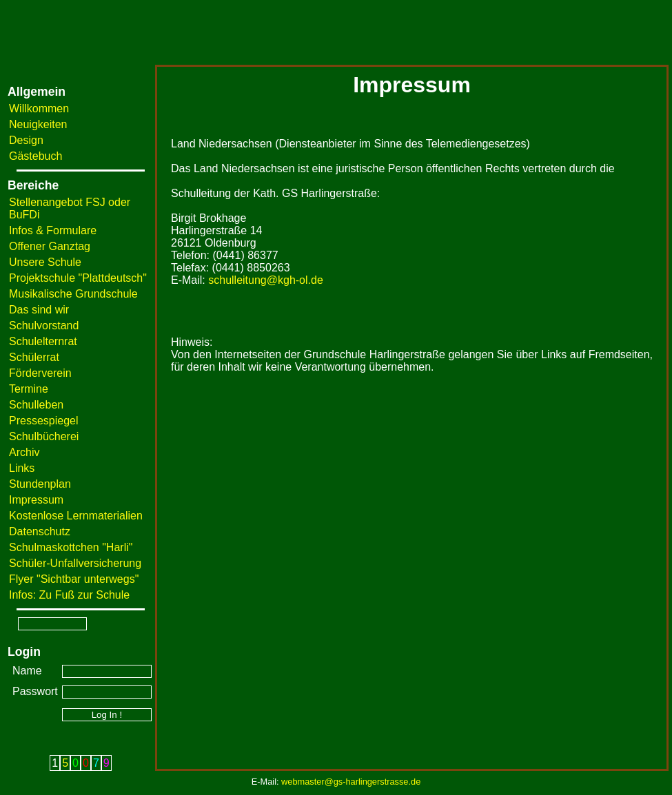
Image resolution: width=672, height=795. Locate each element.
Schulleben (36, 405)
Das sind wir (39, 310)
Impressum (36, 500)
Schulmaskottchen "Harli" (71, 547)
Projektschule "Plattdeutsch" (78, 278)
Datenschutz (40, 531)
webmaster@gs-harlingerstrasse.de (351, 782)
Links (22, 468)
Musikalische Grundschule (73, 294)
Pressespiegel (44, 421)
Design (26, 140)
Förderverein (40, 373)
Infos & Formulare (53, 230)
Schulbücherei (44, 436)
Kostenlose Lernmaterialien (76, 516)
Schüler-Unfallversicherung (75, 563)
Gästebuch (35, 156)
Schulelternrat (43, 341)
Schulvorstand (44, 326)
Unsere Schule (45, 262)
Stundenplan (40, 484)
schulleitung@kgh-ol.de (266, 280)
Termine (29, 389)
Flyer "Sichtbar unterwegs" (74, 579)
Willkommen (39, 109)
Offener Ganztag (50, 246)
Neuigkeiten (38, 124)
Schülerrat (34, 357)
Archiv (24, 452)
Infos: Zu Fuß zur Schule (69, 595)
